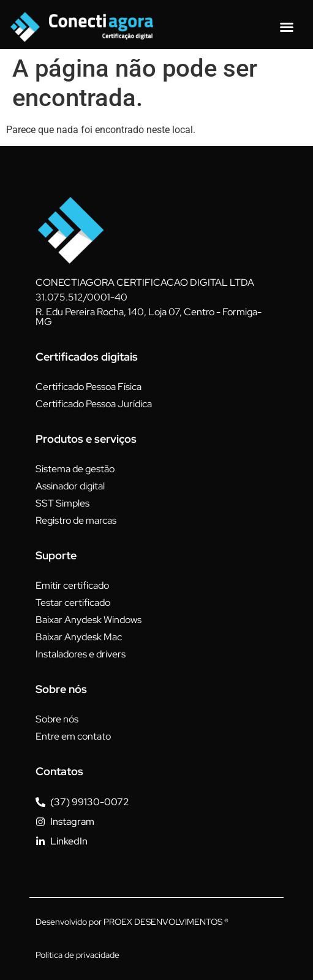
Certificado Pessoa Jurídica (94, 404)
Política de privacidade (77, 955)
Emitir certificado (72, 585)
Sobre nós (57, 719)
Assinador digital (70, 486)
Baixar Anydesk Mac (79, 637)
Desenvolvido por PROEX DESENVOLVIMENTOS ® (132, 922)
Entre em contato (73, 736)
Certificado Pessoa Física (89, 387)
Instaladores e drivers (81, 654)
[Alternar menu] (287, 27)
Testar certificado (73, 603)
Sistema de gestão (75, 469)
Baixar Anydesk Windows (89, 620)
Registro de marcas (76, 520)
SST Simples (62, 503)
